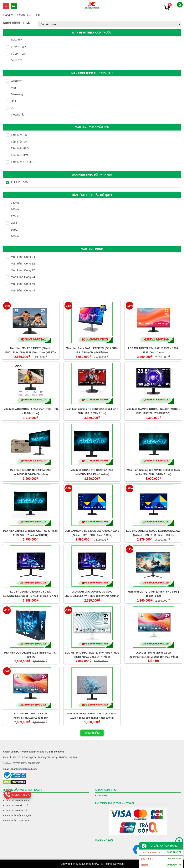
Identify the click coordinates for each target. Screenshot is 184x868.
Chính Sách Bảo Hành (17, 801)
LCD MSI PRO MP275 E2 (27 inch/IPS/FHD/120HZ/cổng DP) (31, 716)
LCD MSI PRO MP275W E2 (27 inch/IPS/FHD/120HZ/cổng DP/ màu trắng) (153, 655)
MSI (11, 87)
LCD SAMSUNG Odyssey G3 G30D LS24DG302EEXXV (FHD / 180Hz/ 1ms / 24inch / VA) (92, 594)
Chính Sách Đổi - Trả (16, 806)
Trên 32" (14, 40)
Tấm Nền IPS (17, 155)
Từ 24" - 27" (16, 54)
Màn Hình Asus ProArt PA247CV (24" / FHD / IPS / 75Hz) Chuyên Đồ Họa (92, 350)
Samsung (14, 94)
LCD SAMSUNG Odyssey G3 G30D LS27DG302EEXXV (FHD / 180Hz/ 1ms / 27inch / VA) (31, 594)
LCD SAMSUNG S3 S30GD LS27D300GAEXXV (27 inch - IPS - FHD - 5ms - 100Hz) (92, 533)
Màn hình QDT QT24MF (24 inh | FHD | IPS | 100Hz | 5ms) (153, 594)
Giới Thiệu (102, 796)
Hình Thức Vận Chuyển (18, 816)
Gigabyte (14, 81)
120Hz (13, 216)
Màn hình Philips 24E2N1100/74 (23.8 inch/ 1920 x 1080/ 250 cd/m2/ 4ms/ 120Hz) (92, 716)
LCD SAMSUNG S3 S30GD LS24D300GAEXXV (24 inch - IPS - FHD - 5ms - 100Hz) (153, 533)
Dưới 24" (14, 60)
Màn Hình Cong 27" (21, 270)
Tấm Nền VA (16, 142)
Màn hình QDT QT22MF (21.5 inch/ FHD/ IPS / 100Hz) (31, 655)
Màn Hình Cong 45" (21, 284)
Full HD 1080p (18, 182)
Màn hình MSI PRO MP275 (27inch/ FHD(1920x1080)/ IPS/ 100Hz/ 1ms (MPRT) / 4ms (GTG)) (31, 350)
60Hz (12, 230)
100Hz (13, 236)
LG (10, 108)
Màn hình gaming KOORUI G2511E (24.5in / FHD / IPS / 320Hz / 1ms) (92, 411)
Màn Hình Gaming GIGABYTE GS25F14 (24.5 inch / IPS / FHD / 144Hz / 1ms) (153, 472)
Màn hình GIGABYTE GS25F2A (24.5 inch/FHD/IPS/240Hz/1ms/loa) (92, 472)
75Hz (12, 223)
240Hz (13, 203)
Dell (11, 101)
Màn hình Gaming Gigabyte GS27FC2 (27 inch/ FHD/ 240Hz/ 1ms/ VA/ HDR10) (31, 533)
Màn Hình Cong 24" (21, 277)
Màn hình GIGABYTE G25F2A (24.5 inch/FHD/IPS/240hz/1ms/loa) (31, 472)
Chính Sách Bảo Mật (16, 811)
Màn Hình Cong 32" (21, 263)
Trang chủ (9, 15)
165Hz (13, 209)
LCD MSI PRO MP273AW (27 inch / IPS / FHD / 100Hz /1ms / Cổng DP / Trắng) (92, 655)
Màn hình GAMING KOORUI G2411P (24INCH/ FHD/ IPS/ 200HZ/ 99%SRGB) (153, 411)
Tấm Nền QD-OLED (21, 162)
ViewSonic (15, 114)
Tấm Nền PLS (17, 148)
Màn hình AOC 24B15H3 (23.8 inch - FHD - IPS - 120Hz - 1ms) (31, 411)
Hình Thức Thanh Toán (17, 821)
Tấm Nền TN (17, 135)
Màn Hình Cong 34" (21, 257)
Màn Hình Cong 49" (21, 290)
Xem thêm (92, 733)
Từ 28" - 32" (16, 47)
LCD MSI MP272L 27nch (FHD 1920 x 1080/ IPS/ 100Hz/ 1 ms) (153, 350)
